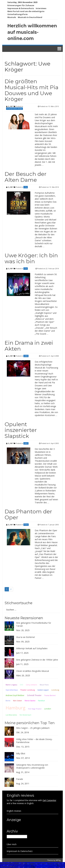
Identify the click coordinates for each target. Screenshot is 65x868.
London (48, 709)
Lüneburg (55, 690)
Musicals (12, 17)
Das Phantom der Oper (28, 514)
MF (12, 106)
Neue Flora (44, 685)
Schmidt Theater (34, 695)
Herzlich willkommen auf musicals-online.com (32, 32)
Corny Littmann (31, 685)
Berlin (8, 701)
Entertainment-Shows (14, 109)
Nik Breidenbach (25, 715)
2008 (26, 356)
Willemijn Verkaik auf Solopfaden (32, 648)
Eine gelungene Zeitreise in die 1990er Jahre (37, 660)
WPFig (58, 860)
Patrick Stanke (30, 701)
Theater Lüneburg (28, 690)
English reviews (14, 811)
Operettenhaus (12, 690)
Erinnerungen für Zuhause (21, 5)
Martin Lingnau (11, 685)
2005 (26, 443)
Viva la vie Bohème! (26, 637)
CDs (26, 187)
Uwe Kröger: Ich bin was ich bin (31, 258)
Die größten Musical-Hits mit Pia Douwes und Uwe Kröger (31, 90)
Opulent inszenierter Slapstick (21, 430)
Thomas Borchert (50, 695)
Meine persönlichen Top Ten (30, 723)
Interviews (41, 8)
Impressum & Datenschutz (21, 8)
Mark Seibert (18, 701)
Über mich (12, 844)
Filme (26, 525)
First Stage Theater (35, 709)
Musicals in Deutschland (30, 17)
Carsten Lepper (43, 690)
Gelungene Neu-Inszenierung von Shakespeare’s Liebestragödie (32, 766)
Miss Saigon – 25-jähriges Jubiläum (33, 728)
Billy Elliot (21, 753)
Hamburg (16, 708)
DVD (22, 685)
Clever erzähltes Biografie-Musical (32, 671)
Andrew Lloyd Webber (15, 695)
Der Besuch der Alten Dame (26, 177)
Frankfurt (41, 701)
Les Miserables (11, 715)
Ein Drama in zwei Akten (29, 346)
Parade (20, 779)
